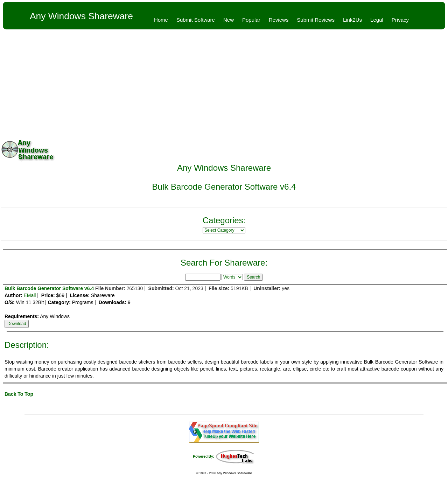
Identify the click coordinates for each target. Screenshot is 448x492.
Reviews (279, 20)
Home (161, 20)
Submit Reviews (316, 20)
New (229, 20)
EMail (30, 295)
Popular (251, 20)
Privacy (400, 20)
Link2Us (352, 20)
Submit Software (196, 20)
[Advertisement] (224, 82)
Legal (377, 20)
